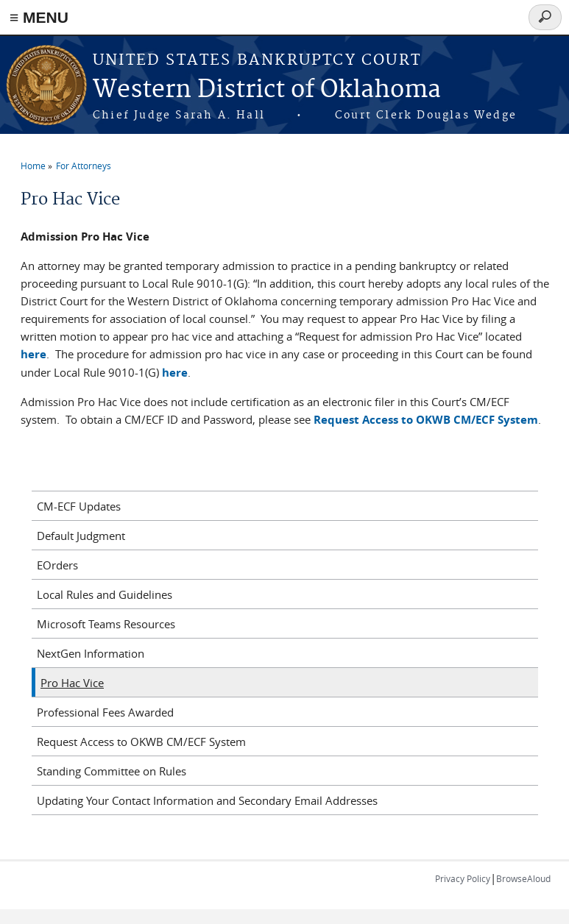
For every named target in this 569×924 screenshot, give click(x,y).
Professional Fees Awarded (105, 712)
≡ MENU (39, 17)
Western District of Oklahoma (267, 90)
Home (33, 166)
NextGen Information (91, 653)
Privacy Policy (463, 878)
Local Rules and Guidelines (105, 594)
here (33, 354)
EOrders (57, 565)
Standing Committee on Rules (112, 771)
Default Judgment (81, 536)
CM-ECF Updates (79, 506)
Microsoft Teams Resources (106, 624)
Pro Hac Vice (72, 683)
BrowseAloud (523, 878)
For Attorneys (84, 166)
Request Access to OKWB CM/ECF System (141, 742)
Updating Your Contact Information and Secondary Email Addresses (207, 800)
